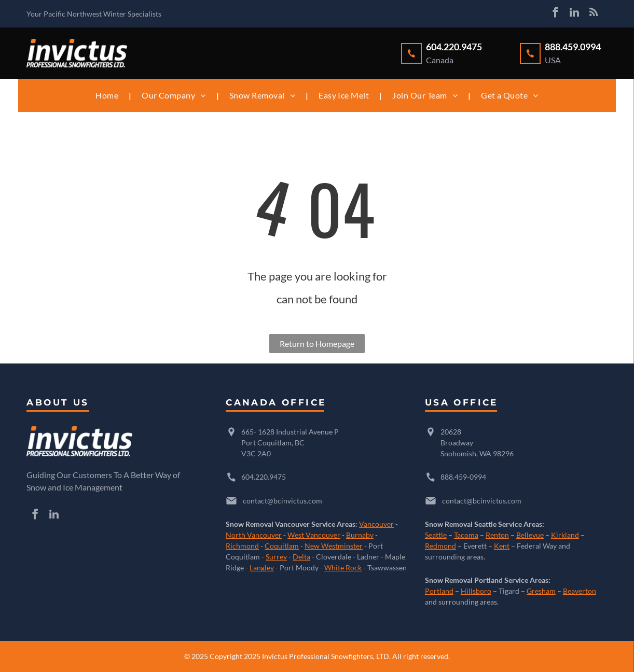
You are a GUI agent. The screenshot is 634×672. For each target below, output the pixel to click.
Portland (439, 591)
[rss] (594, 14)
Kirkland (565, 535)
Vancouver (376, 524)
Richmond (242, 546)
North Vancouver (254, 535)
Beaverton (580, 591)
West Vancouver (314, 535)
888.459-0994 (463, 477)
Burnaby (360, 535)
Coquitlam (282, 546)
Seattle (436, 535)
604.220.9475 (264, 477)
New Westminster (334, 546)
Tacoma (466, 535)
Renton (497, 535)
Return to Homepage (317, 344)
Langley (262, 568)
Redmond (440, 546)
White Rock (343, 568)
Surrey (276, 557)
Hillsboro (476, 591)
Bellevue (530, 535)
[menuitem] (108, 95)
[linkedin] (574, 14)
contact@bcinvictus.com (282, 501)
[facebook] (555, 14)
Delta (301, 557)
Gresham (541, 591)
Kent (502, 546)
